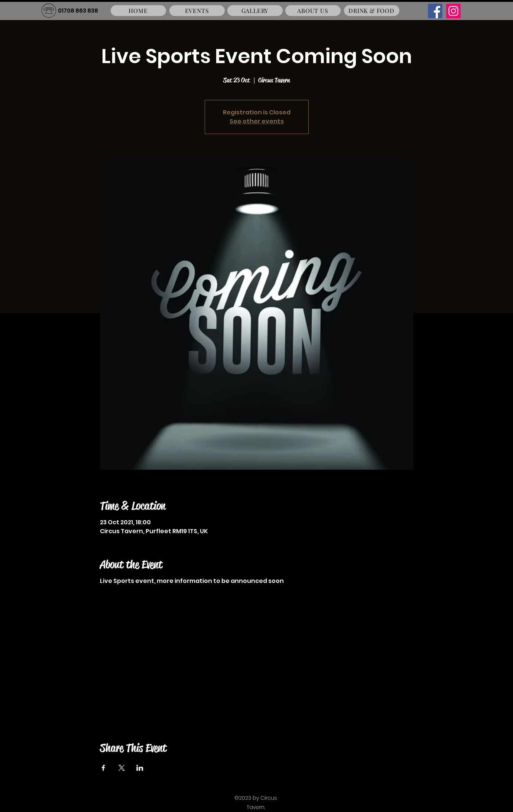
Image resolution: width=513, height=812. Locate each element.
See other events (257, 121)
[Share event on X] (122, 768)
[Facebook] (435, 11)
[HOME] (138, 11)
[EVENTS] (197, 11)
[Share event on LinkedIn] (140, 768)
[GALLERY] (255, 11)
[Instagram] (453, 11)
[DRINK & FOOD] (372, 11)
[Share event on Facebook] (103, 768)
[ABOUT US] (313, 11)
